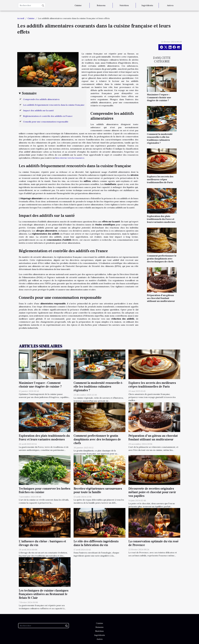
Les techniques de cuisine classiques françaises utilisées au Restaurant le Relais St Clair (44, 594)
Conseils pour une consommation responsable (46, 122)
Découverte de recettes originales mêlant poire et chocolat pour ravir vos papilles (152, 492)
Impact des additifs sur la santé (38, 110)
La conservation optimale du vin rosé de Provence (154, 543)
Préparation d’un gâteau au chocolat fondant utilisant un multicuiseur (161, 298)
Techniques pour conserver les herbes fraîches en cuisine (45, 490)
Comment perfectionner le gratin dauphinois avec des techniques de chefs (162, 259)
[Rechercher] (32, 5)
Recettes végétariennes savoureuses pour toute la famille (98, 490)
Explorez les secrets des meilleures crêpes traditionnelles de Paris (160, 179)
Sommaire (29, 93)
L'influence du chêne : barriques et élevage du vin (42, 543)
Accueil (21, 18)
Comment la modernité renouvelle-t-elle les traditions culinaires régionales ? (160, 138)
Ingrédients (147, 5)
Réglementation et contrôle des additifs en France (48, 116)
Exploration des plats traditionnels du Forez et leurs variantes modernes (161, 219)
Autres (170, 5)
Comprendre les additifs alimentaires (41, 99)
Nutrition (124, 5)
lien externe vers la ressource (70, 158)
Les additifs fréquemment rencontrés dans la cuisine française (54, 105)
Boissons (101, 5)
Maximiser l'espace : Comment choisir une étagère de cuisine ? (159, 97)
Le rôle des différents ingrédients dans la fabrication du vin (96, 543)
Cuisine (78, 5)
